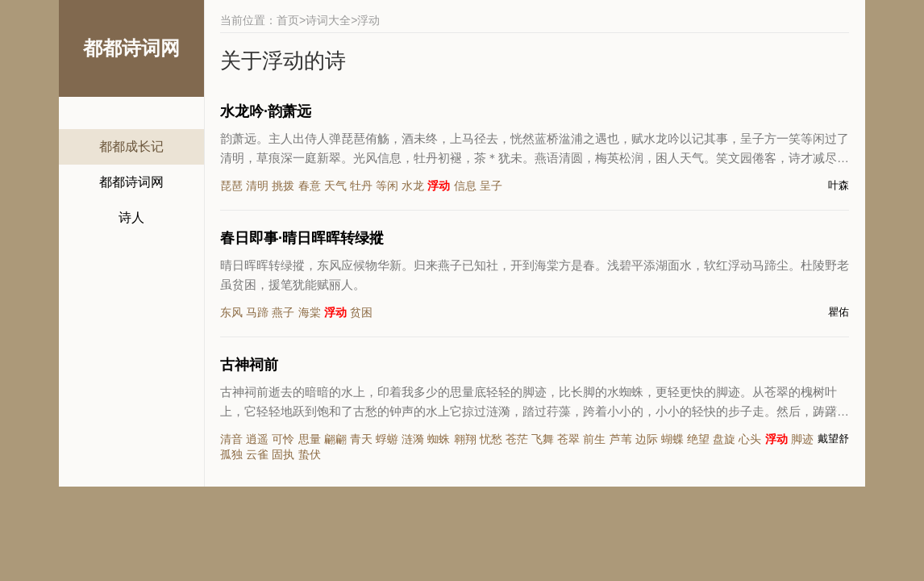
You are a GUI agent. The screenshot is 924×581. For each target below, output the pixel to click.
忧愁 (491, 439)
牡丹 (361, 186)
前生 (594, 439)
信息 (465, 186)
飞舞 (543, 439)
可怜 (283, 439)
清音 (231, 439)
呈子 (491, 186)
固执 (283, 454)
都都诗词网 (131, 182)
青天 (361, 439)
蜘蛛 (439, 439)
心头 (750, 439)
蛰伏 (310, 454)
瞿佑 (839, 312)
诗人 (131, 217)
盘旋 (724, 439)
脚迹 (802, 439)
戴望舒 (833, 439)
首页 (288, 20)
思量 (310, 439)
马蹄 (257, 312)
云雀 (257, 454)
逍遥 (257, 439)
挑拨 (283, 186)
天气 (335, 186)
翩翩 (335, 439)
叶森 (839, 185)
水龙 (413, 186)
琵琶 (231, 186)
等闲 (387, 186)
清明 (257, 186)
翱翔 (465, 439)
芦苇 (621, 439)
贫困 (361, 312)
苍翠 (568, 439)
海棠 (310, 312)
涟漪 (413, 439)
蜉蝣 (387, 439)
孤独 (231, 454)
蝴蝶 (672, 439)
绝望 (698, 439)
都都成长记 (131, 146)
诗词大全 (328, 20)
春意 (310, 186)
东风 (231, 312)
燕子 (283, 312)
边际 (647, 439)
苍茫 (517, 439)
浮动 (439, 186)
